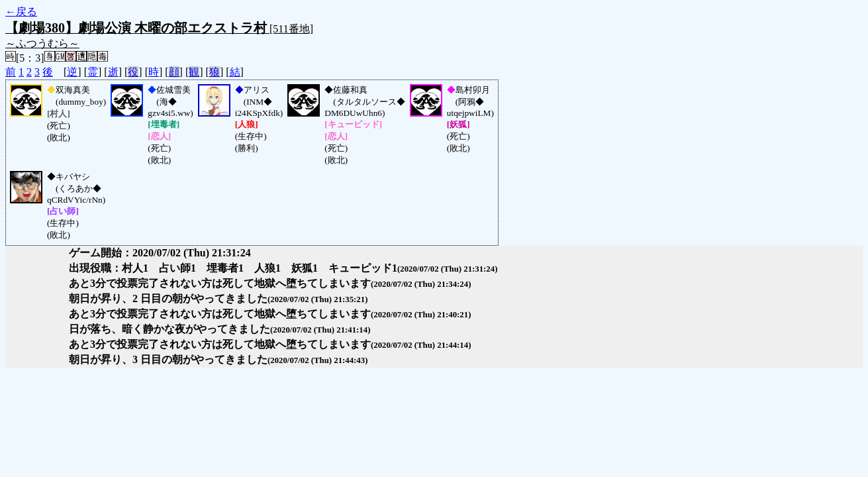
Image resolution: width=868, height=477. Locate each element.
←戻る (21, 12)
